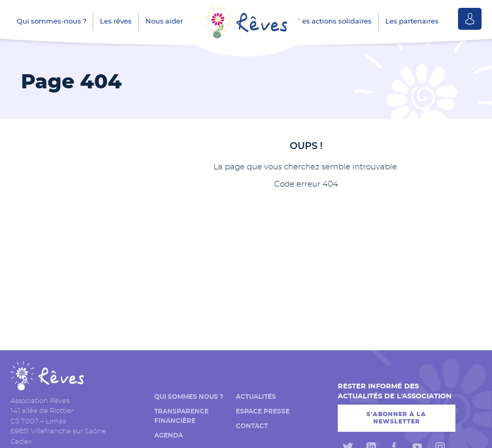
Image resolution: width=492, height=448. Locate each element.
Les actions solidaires (335, 22)
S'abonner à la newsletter (396, 418)
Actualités (256, 397)
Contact (252, 426)
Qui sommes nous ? (189, 397)
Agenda (169, 435)
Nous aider (164, 22)
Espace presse (263, 411)
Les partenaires (412, 22)
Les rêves (116, 22)
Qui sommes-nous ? (52, 22)
